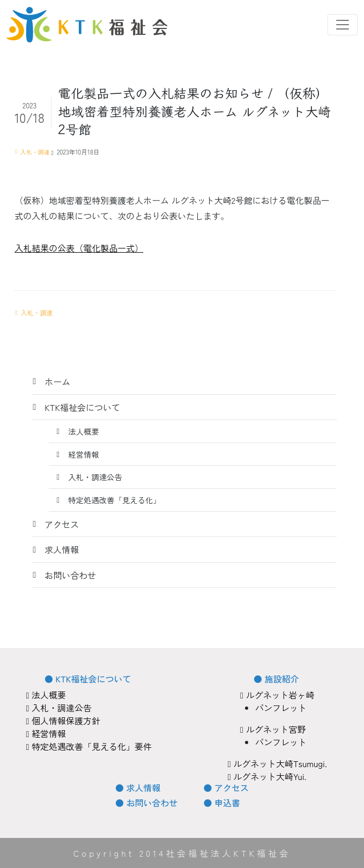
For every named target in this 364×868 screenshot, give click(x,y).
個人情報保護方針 (63, 720)
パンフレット (281, 708)
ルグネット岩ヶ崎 (277, 695)
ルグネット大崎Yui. (267, 776)
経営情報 (84, 454)
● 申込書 (222, 803)
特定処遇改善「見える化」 (114, 500)
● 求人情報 (138, 788)
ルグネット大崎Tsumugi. (277, 763)
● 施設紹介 (276, 679)
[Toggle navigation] (343, 25)
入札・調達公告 (95, 477)
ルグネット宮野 (273, 729)
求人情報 (62, 549)
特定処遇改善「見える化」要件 (89, 746)
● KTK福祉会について (88, 679)
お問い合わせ (70, 575)
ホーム (57, 381)
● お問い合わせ (146, 803)
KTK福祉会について (82, 407)
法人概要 (84, 431)
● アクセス (226, 788)
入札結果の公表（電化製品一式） (79, 248)
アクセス (62, 524)
